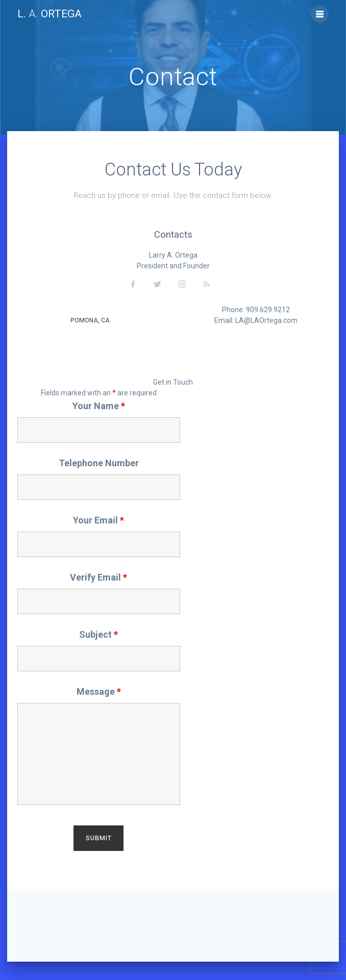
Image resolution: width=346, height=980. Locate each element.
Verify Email (98, 577)
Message (99, 692)
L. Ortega (50, 14)
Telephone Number (99, 463)
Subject (98, 634)
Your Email (98, 520)
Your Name (99, 406)
